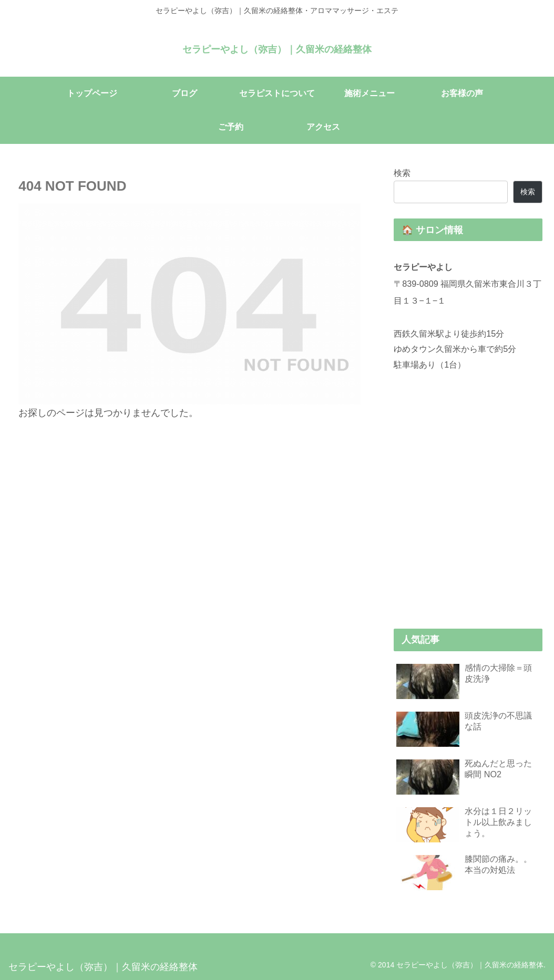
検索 (402, 173)
